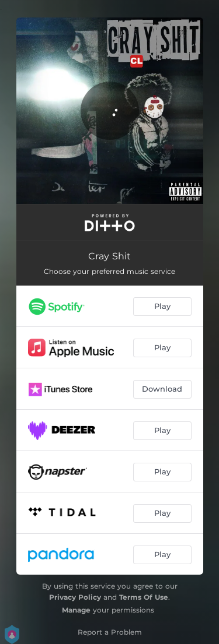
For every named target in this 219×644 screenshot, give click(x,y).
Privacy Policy (75, 597)
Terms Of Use (144, 597)
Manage (76, 610)
